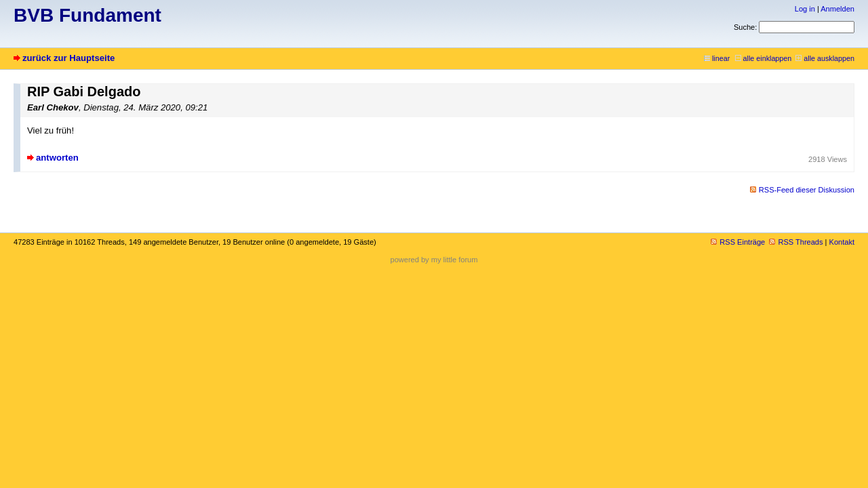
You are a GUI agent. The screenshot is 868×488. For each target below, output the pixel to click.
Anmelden (837, 9)
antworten (57, 158)
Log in (805, 9)
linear (717, 58)
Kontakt (842, 242)
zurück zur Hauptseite (68, 58)
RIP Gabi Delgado (84, 91)
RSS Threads (796, 242)
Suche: (745, 27)
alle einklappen (764, 58)
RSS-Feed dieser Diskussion (807, 190)
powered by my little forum (434, 260)
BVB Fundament (87, 15)
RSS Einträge (738, 242)
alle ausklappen (825, 58)
